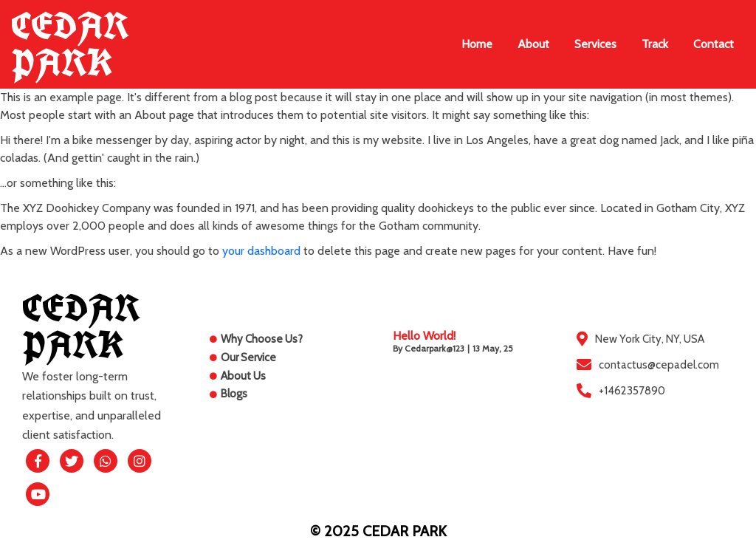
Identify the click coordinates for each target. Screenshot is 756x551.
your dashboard (261, 251)
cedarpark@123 (434, 348)
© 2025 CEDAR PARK (378, 531)
